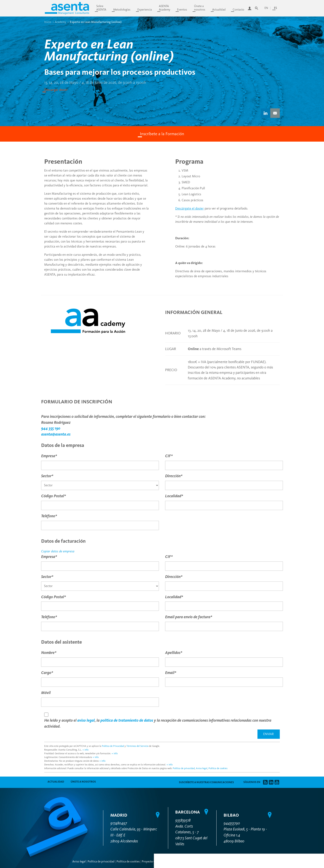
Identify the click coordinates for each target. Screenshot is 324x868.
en (266, 8)
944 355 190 (51, 428)
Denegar (274, 726)
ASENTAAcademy (165, 8)
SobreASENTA (101, 8)
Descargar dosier (56, 90)
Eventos (182, 10)
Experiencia (145, 10)
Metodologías (122, 10)
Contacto (238, 10)
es (275, 8)
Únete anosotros (200, 8)
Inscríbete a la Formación (162, 134)
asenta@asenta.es (56, 434)
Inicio (48, 22)
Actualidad (219, 10)
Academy (60, 22)
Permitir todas (274, 736)
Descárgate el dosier (189, 208)
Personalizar (274, 715)
